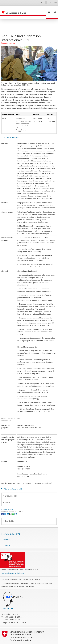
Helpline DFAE (8, 602)
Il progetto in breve (11, 131)
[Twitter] (5, 508)
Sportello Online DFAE (11, 528)
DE (41, 3)
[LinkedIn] (8, 508)
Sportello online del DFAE (13, 567)
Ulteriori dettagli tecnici (12, 483)
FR (51, 3)
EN (56, 3)
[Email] (16, 508)
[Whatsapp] (13, 508)
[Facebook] (3, 508)
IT (46, 3)
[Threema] (11, 508)
